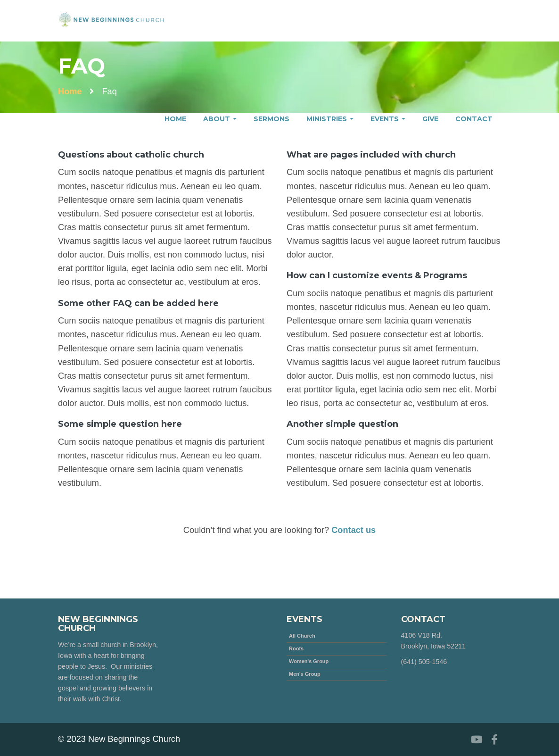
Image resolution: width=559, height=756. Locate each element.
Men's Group (305, 674)
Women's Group (309, 661)
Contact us (353, 530)
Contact (474, 119)
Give (430, 119)
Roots (296, 648)
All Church (302, 636)
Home (175, 119)
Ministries (330, 119)
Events (388, 119)
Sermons (271, 119)
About (220, 119)
